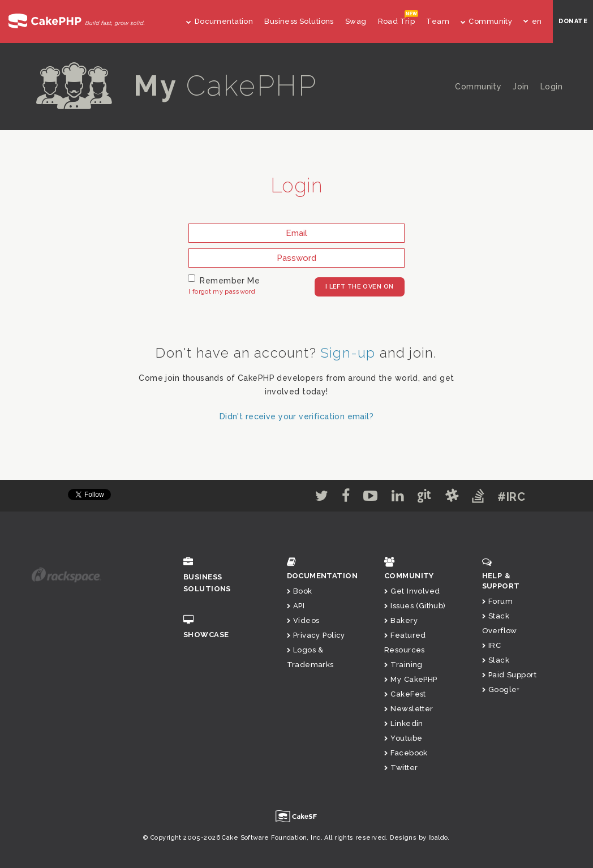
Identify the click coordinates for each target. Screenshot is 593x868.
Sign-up (348, 353)
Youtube (403, 738)
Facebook (406, 753)
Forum (498, 601)
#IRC (511, 497)
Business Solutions (299, 21)
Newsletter (409, 709)
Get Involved (412, 591)
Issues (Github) (415, 606)
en (532, 21)
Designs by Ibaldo (419, 838)
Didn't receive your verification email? (296, 416)
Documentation (220, 21)
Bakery (401, 620)
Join (521, 87)
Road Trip (397, 21)
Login (551, 87)
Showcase (221, 627)
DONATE (573, 21)
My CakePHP (411, 679)
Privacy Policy (316, 635)
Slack (496, 660)
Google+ (501, 689)
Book (300, 591)
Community (486, 21)
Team (438, 21)
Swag (356, 21)
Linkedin (404, 723)
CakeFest (405, 694)
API (296, 606)
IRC (492, 645)
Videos (303, 620)
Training (403, 665)
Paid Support (509, 675)
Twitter (401, 768)
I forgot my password (222, 292)
